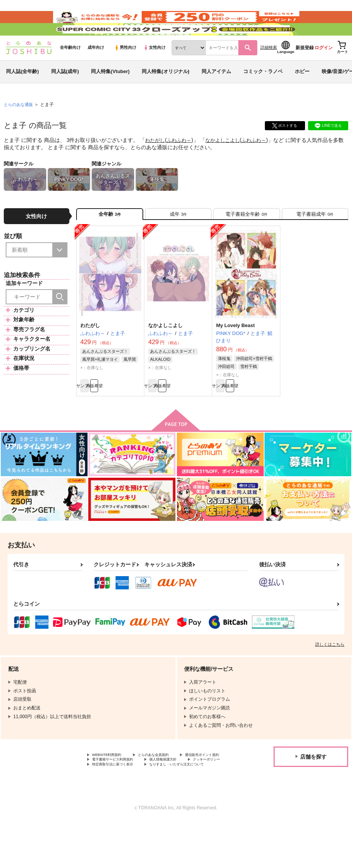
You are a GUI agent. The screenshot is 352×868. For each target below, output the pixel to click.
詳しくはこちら (330, 674)
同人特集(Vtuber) (110, 92)
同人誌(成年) (65, 92)
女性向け (154, 69)
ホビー (302, 92)
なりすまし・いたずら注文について (128, 810)
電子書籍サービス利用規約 (181, 791)
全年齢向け (70, 69)
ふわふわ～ (181, 161)
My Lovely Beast (235, 351)
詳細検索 (269, 69)
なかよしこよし (227, 161)
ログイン (324, 69)
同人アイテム (216, 92)
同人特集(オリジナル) (166, 92)
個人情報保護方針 (110, 798)
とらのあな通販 (20, 125)
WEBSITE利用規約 (111, 785)
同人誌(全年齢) (23, 92)
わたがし (156, 161)
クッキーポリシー (163, 798)
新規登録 (305, 69)
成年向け (96, 69)
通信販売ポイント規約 (115, 791)
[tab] (178, 237)
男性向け (125, 69)
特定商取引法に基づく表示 (119, 804)
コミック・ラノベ (263, 92)
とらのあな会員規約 (167, 785)
